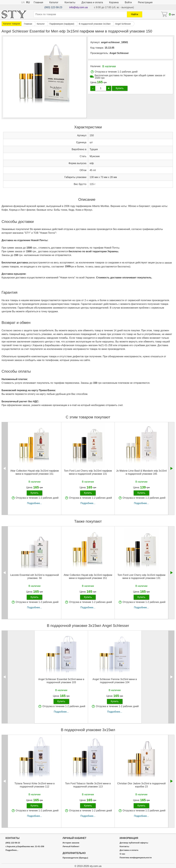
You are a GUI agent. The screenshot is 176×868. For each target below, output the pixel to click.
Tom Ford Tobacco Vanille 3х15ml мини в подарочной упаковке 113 (88, 785)
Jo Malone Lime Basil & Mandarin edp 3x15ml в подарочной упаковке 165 (141, 472)
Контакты (70, 2)
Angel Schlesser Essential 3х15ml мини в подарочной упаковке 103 (61, 681)
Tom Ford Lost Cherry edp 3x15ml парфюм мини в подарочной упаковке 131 (88, 472)
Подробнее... (34, 503)
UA (23, 2)
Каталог (54, 2)
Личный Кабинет (71, 847)
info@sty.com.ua (79, 7)
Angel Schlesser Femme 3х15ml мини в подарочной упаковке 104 (115, 681)
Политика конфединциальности (136, 858)
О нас (122, 854)
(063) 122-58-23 (53, 7)
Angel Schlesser (119, 53)
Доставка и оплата (92, 2)
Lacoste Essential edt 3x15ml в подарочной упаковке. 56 (35, 576)
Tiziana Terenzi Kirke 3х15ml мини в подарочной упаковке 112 (35, 785)
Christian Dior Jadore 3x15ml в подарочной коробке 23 (141, 785)
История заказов (71, 843)
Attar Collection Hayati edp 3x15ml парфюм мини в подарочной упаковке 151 (34, 472)
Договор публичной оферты (134, 843)
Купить (120, 88)
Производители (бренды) (75, 858)
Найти (135, 14)
